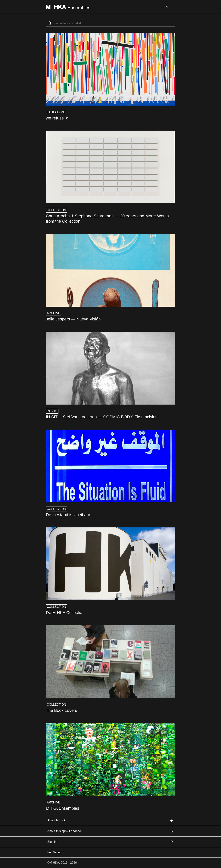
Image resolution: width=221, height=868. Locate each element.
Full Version (55, 852)
